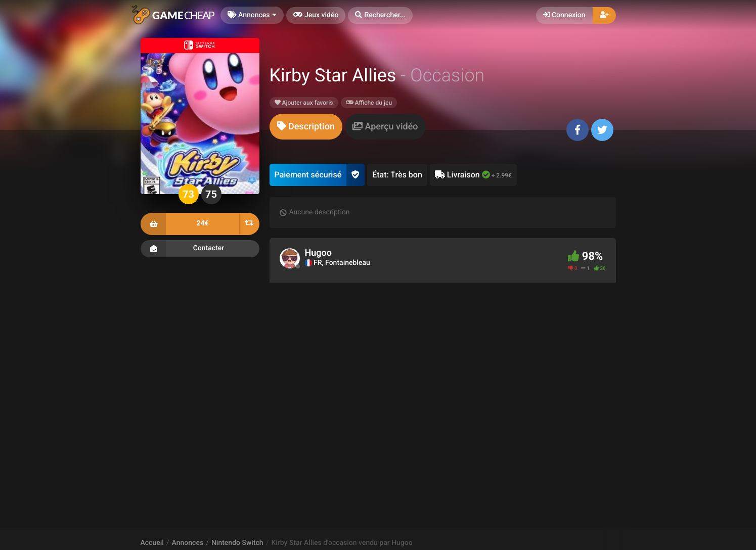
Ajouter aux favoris (304, 103)
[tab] (306, 127)
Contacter (200, 249)
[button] (380, 15)
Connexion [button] (564, 15)
